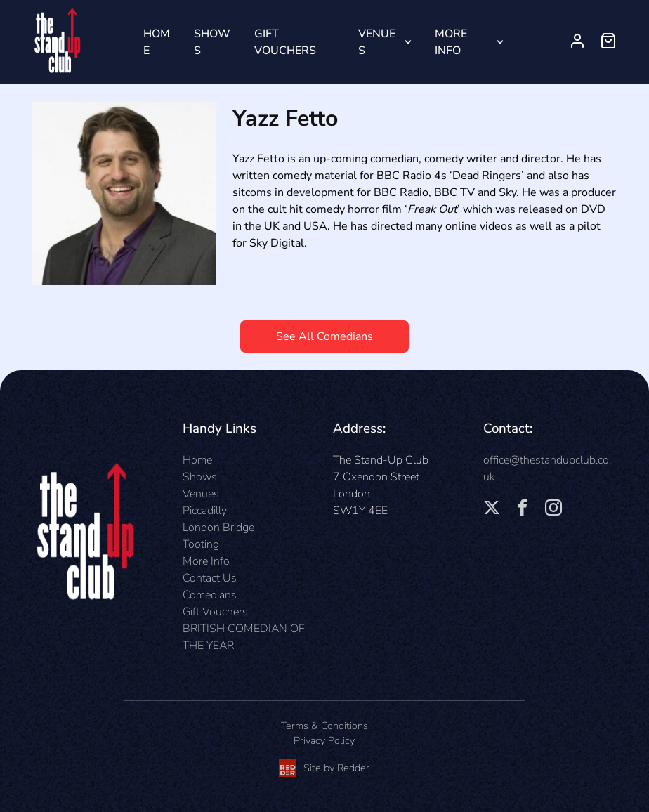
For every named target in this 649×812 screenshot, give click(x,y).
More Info (451, 42)
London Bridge (218, 528)
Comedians (210, 595)
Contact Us (210, 578)
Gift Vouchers (285, 42)
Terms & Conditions (324, 726)
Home (157, 42)
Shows (212, 42)
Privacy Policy (324, 740)
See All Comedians (324, 336)
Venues (377, 42)
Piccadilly (205, 511)
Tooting (201, 544)
